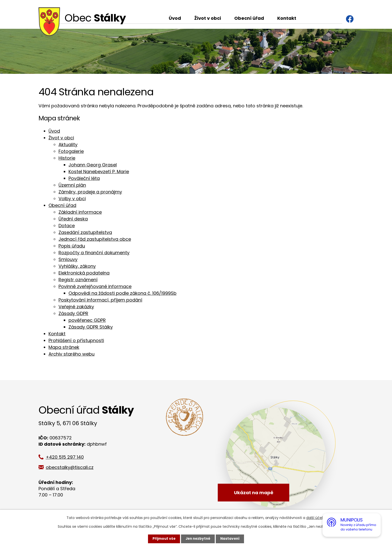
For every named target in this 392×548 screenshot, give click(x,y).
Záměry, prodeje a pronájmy (90, 192)
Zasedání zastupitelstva (85, 232)
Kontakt (287, 18)
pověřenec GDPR (87, 320)
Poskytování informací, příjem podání (100, 300)
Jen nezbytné (198, 539)
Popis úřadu (72, 246)
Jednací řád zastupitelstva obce (95, 239)
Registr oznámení (78, 280)
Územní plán (72, 185)
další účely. (316, 518)
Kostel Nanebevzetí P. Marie (99, 172)
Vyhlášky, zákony (77, 266)
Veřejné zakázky (76, 307)
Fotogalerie (71, 151)
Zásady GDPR (73, 313)
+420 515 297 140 (66, 457)
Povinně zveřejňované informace (95, 286)
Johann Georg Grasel (93, 165)
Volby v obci (72, 199)
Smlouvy (68, 259)
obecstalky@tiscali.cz (71, 467)
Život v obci (208, 18)
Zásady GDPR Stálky (91, 327)
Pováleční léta (84, 178)
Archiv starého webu (71, 354)
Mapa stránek (64, 347)
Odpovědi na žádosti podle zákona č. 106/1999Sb (122, 293)
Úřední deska (73, 219)
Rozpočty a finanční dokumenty (94, 253)
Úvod (175, 18)
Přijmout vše (163, 539)
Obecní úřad (249, 18)
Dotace (67, 226)
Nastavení (231, 539)
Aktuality (68, 145)
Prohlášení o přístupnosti (76, 340)
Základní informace (80, 212)
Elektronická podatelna (84, 273)
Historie (67, 158)
